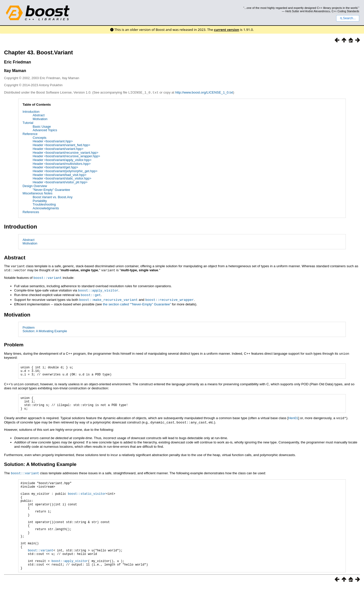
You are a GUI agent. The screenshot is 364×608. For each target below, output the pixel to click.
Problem (29, 326)
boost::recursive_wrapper (170, 298)
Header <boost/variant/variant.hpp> (58, 149)
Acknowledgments (46, 208)
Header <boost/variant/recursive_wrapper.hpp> (66, 156)
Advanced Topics (45, 130)
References (31, 212)
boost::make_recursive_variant (108, 298)
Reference (30, 134)
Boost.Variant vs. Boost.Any (53, 197)
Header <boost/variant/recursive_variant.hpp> (65, 152)
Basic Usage (42, 126)
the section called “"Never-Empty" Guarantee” (137, 302)
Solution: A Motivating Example (45, 329)
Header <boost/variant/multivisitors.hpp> (62, 163)
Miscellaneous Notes (37, 193)
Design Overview (35, 186)
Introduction (31, 111)
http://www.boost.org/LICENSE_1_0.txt (204, 92)
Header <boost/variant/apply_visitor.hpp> (62, 160)
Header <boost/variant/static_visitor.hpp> (62, 178)
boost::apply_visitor (98, 289)
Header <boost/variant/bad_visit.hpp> (60, 175)
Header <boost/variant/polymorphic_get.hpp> (65, 171)
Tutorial (28, 122)
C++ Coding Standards (345, 11)
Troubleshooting (44, 204)
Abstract (39, 115)
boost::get (91, 294)
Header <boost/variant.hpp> (53, 141)
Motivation (40, 119)
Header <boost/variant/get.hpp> (55, 167)
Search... (348, 18)
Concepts (39, 137)
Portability (40, 201)
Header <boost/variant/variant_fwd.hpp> (61, 145)
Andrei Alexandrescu (318, 11)
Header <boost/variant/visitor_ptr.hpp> (60, 182)
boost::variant (48, 277)
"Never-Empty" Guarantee (51, 189)
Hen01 (293, 421)
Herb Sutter (292, 11)
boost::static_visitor (87, 499)
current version (226, 30)
